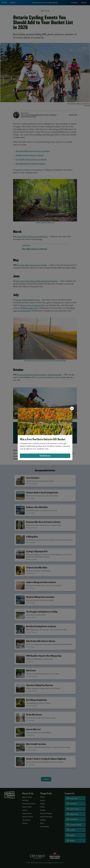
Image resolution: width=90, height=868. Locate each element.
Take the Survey (45, 456)
